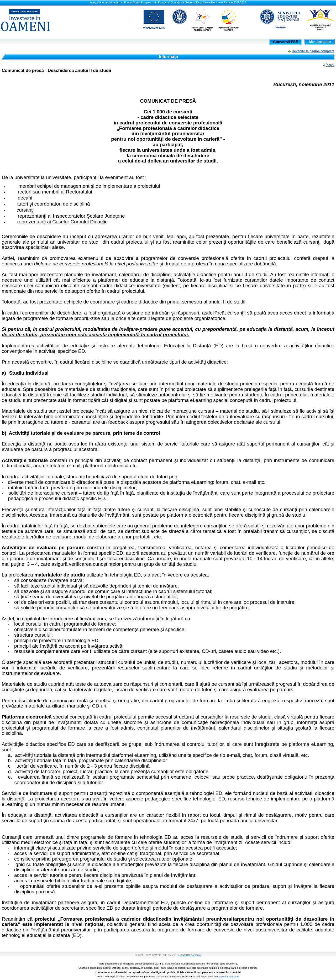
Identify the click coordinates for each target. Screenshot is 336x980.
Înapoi (330, 65)
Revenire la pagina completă (313, 51)
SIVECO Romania (190, 955)
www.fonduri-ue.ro (229, 976)
